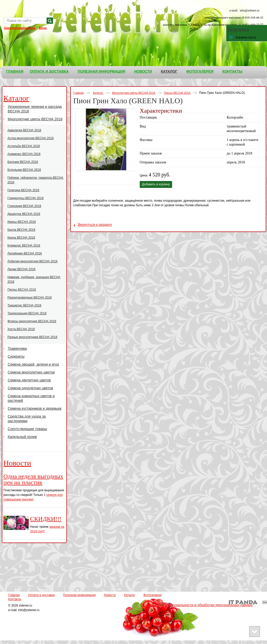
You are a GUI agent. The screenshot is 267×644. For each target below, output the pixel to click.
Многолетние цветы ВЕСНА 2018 (134, 93)
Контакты (15, 599)
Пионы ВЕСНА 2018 (177, 93)
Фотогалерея (152, 595)
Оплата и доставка (41, 595)
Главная (79, 93)
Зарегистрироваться (19, 28)
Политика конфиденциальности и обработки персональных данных (197, 605)
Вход (43, 28)
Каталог (169, 71)
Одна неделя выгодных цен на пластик (33, 479)
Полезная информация (79, 595)
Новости (17, 463)
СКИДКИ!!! (46, 519)
